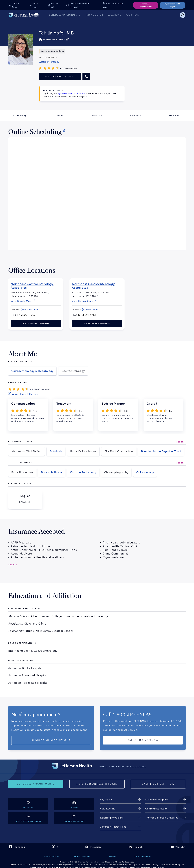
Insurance (143, 117)
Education (181, 117)
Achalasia (56, 451)
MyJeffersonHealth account (71, 93)
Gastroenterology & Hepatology (32, 371)
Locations (65, 117)
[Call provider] (86, 76)
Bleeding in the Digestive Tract (161, 451)
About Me (104, 117)
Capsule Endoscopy (83, 472)
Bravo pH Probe (51, 472)
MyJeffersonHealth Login (172, 5)
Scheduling (26, 117)
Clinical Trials (16, 5)
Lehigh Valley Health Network (80, 5)
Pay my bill (54, 5)
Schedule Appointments (146, 5)
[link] (49, 62)
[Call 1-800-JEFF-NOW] (158, 784)
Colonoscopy (145, 472)
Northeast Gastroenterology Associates (32, 286)
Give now (36, 5)
